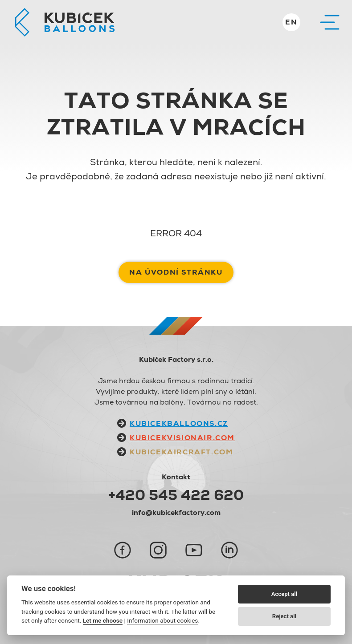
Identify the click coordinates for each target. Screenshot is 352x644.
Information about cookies (162, 620)
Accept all (284, 594)
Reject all (284, 616)
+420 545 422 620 (176, 495)
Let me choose (103, 620)
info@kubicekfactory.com (176, 512)
